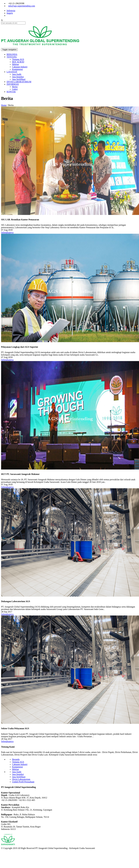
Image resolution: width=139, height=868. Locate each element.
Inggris (10, 13)
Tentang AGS (18, 59)
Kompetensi (17, 69)
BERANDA (12, 54)
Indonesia (11, 11)
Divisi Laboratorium (21, 779)
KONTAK (11, 92)
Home (4, 105)
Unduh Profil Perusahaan (23, 782)
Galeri (15, 89)
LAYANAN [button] (12, 72)
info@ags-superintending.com (22, 6)
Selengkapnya (7, 232)
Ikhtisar (16, 64)
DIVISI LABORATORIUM (19, 82)
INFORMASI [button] (13, 84)
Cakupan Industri (20, 67)
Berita (15, 87)
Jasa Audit (17, 74)
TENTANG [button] (12, 57)
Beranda (16, 759)
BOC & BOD (18, 62)
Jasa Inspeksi (18, 77)
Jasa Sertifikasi (19, 79)
